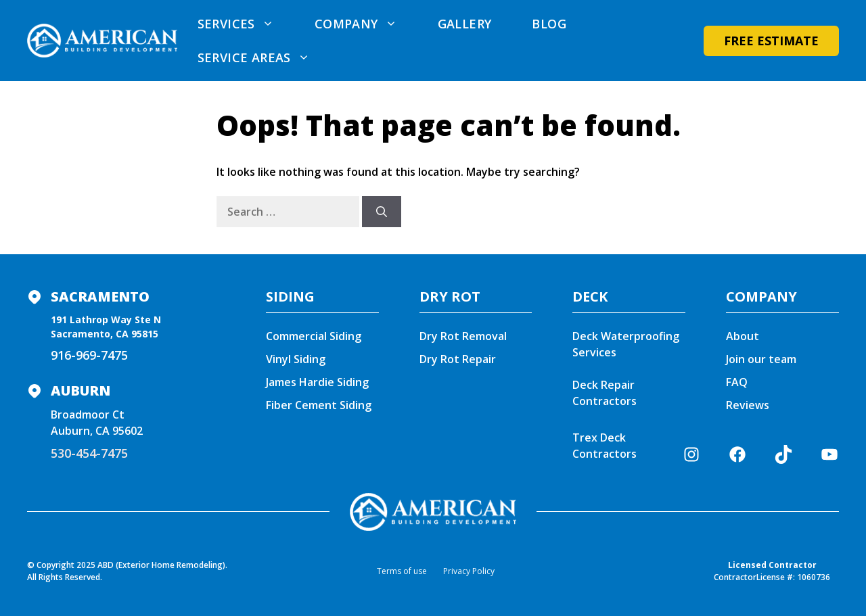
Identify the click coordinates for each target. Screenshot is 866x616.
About (743, 336)
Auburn (81, 390)
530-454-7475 (89, 453)
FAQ (737, 382)
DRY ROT (450, 297)
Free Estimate (771, 41)
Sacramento (100, 297)
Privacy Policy (469, 571)
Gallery (465, 24)
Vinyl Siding (296, 359)
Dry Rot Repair (458, 359)
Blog (549, 24)
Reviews (748, 405)
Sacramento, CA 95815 (105, 334)
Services (246, 24)
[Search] (382, 212)
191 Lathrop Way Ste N (106, 319)
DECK (590, 297)
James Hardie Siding (317, 382)
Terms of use (402, 571)
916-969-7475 (89, 355)
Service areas (264, 57)
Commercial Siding (314, 336)
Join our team (761, 359)
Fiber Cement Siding (319, 405)
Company (366, 24)
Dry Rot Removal (463, 336)
